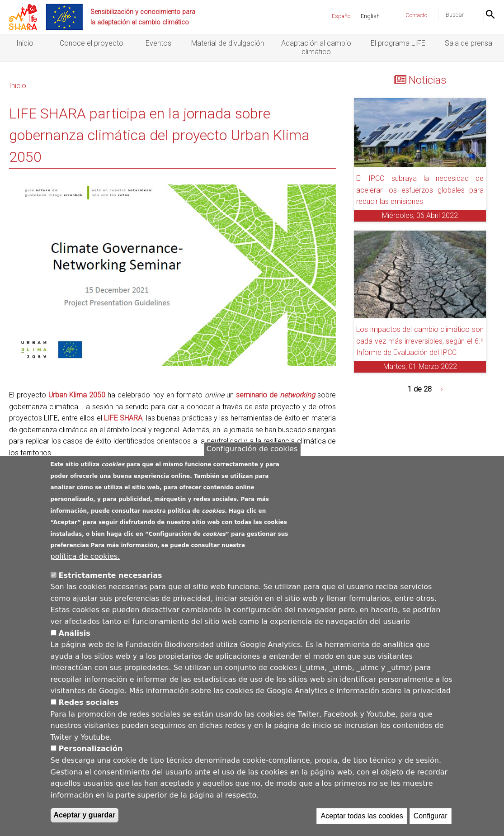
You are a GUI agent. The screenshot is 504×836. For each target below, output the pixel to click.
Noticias (428, 80)
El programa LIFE (398, 43)
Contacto (416, 15)
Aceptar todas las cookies (362, 816)
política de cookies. (85, 556)
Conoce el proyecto (92, 43)
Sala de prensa (469, 43)
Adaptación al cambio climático (316, 47)
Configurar (431, 816)
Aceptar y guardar (85, 815)
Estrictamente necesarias (111, 575)
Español (342, 16)
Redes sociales (89, 702)
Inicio (25, 43)
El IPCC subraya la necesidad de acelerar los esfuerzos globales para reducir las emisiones (420, 190)
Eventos (158, 43)
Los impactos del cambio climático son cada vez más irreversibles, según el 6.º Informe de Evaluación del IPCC (420, 341)
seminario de (276, 395)
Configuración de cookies (252, 449)
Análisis (75, 633)
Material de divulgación (228, 43)
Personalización (91, 749)
